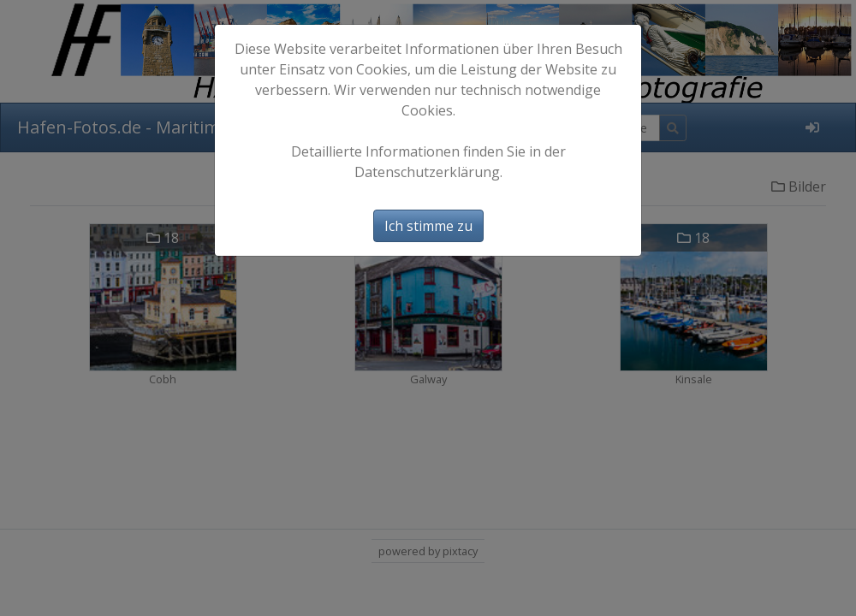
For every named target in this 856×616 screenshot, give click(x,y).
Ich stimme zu (428, 226)
